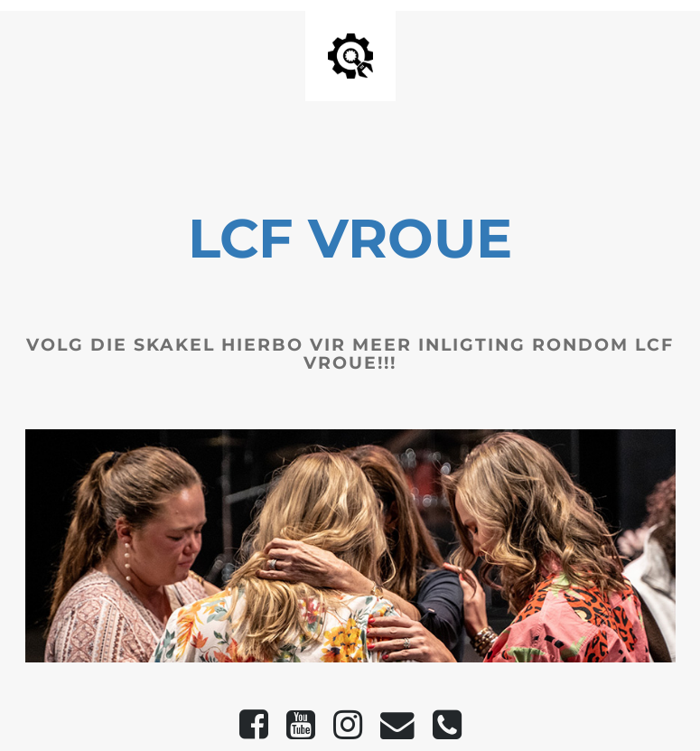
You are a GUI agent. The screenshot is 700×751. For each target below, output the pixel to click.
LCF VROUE (350, 238)
